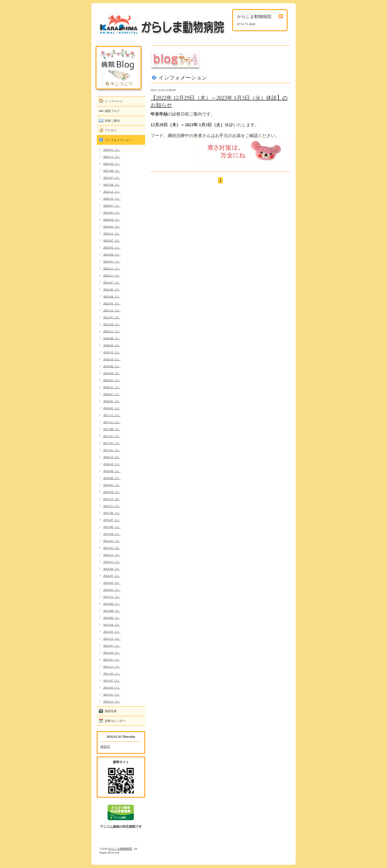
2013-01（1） (112, 632)
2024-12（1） (112, 192)
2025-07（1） (112, 178)
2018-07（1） (112, 394)
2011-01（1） (112, 694)
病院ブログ (112, 111)
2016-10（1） (112, 464)
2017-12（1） (112, 415)
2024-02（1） (112, 226)
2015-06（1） (112, 527)
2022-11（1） (112, 275)
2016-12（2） (112, 457)
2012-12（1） (112, 639)
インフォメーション (118, 140)
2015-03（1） (112, 541)
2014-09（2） (112, 569)
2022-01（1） (112, 303)
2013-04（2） (112, 625)
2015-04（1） (112, 534)
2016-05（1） (112, 485)
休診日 (105, 747)
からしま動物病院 (120, 849)
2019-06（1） (112, 366)
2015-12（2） (112, 499)
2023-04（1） (112, 254)
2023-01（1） (112, 261)
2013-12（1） (112, 597)
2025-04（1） (112, 185)
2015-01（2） (112, 548)
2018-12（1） (112, 387)
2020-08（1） (112, 338)
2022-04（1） (112, 296)
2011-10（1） (112, 673)
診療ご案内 (112, 121)
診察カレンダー (115, 721)
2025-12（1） (112, 157)
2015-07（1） (112, 520)
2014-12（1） (112, 555)
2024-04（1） (112, 219)
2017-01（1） (112, 450)
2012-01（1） (112, 660)
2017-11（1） (112, 422)
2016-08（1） (112, 471)
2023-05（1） (112, 247)
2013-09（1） (112, 604)
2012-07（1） (112, 646)
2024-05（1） (112, 213)
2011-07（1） (112, 680)
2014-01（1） (112, 590)
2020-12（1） (112, 331)
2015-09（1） (112, 513)
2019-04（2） (112, 373)
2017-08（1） (112, 429)
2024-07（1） (112, 206)
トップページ (114, 101)
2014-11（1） (112, 562)
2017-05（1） (112, 443)
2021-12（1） (112, 310)
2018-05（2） (112, 401)
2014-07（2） (112, 576)
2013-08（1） (112, 611)
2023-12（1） (112, 233)
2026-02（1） (112, 150)
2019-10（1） (112, 359)
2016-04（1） (112, 492)
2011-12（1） (112, 667)
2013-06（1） (112, 618)
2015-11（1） (112, 506)
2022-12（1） (112, 268)
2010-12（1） (112, 701)
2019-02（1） (112, 380)
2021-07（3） (112, 317)
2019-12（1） (112, 352)
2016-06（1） (112, 478)
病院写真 (111, 711)
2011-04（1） (112, 687)
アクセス (111, 130)
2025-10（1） (112, 164)
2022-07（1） (112, 282)
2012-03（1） (112, 653)
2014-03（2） (112, 583)
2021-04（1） (112, 324)
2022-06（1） (112, 289)
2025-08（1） (112, 171)
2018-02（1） (112, 408)
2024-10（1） (112, 199)
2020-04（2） (112, 345)
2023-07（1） (112, 240)
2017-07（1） (112, 436)
